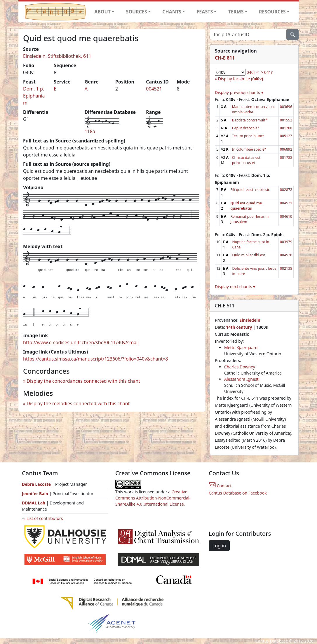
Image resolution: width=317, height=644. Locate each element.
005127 (286, 136)
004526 (286, 255)
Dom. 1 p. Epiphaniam (34, 96)
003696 (286, 107)
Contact (220, 486)
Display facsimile (241, 79)
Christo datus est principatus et (246, 160)
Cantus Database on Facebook (238, 493)
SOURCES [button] (137, 12)
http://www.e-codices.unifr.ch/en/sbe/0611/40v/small (81, 342)
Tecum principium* (248, 136)
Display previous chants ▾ (239, 92)
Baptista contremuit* (250, 120)
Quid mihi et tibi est (249, 255)
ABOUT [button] (102, 12)
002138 (286, 268)
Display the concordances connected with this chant (83, 381)
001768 (286, 128)
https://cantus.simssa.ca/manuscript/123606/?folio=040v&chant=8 (96, 359)
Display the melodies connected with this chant (78, 403)
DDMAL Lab (34, 503)
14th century (239, 327)
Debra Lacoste (36, 484)
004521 (154, 89)
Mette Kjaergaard (241, 348)
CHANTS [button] (172, 12)
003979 (286, 242)
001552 (286, 120)
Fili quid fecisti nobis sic (250, 190)
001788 (286, 157)
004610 (286, 216)
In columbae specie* (249, 149)
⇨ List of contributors (42, 518)
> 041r (267, 72)
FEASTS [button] (205, 12)
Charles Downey (240, 367)
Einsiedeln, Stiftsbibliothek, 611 (57, 56)
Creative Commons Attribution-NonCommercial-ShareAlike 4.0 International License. (153, 498)
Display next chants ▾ (235, 287)
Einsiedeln (250, 320)
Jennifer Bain (36, 494)
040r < (253, 72)
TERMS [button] (236, 12)
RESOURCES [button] (272, 12)
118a (90, 131)
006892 (286, 149)
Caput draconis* (246, 128)
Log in (219, 546)
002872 (286, 190)
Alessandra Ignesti (242, 379)
